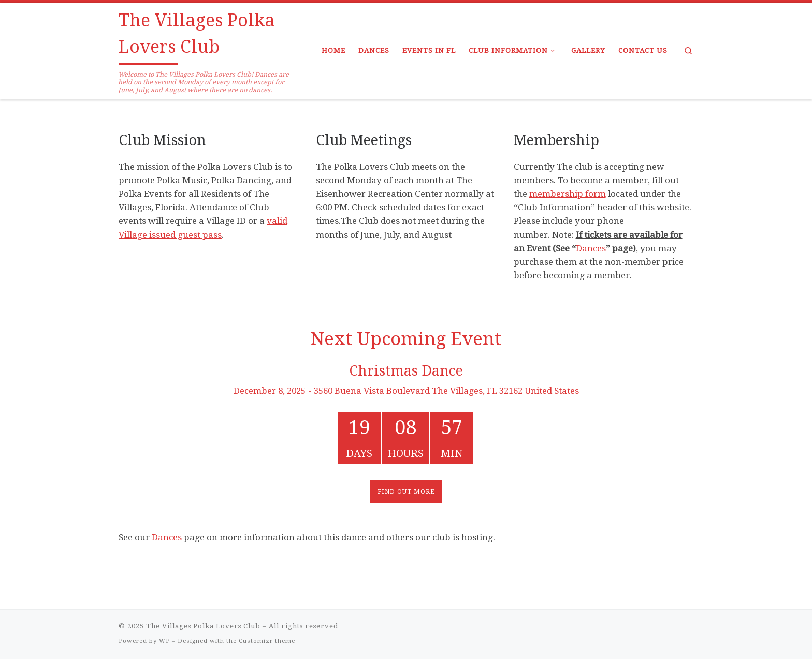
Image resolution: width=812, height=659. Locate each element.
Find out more (406, 492)
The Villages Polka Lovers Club (203, 626)
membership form (568, 194)
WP (164, 641)
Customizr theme (267, 641)
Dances (591, 248)
